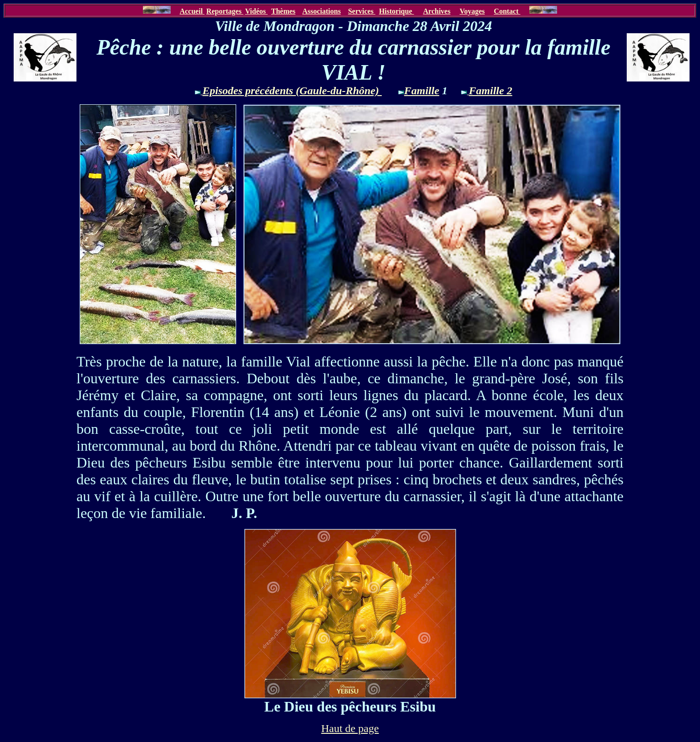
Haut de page (350, 728)
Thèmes (283, 11)
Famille (422, 91)
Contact (507, 11)
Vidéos (256, 11)
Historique (397, 11)
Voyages (472, 11)
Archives (437, 11)
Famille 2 (490, 91)
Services (362, 11)
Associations (321, 11)
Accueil (191, 11)
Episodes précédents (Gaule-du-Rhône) (292, 91)
